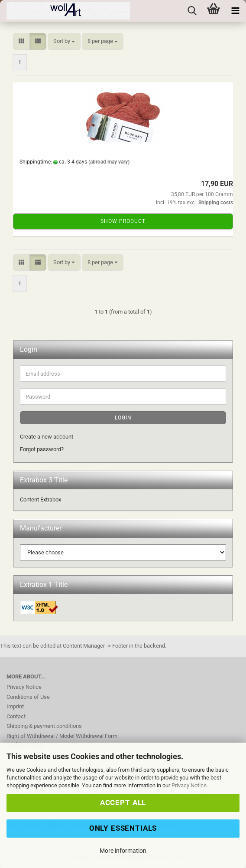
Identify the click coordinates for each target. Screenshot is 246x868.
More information (123, 851)
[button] (21, 41)
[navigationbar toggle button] (235, 11)
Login (123, 418)
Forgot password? (42, 449)
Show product (123, 221)
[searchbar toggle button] (192, 11)
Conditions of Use (28, 697)
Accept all (123, 802)
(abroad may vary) (109, 162)
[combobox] (64, 41)
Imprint (15, 706)
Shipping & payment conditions (44, 726)
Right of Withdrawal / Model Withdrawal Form (62, 736)
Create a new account (47, 437)
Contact (16, 716)
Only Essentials (123, 828)
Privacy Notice (189, 785)
